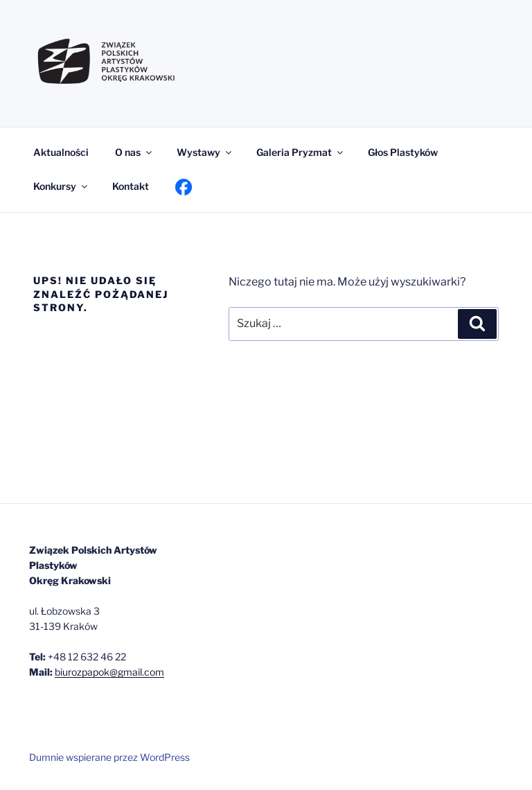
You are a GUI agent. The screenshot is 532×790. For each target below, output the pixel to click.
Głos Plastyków (403, 152)
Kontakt (131, 186)
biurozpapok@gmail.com (109, 672)
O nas (134, 152)
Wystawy (205, 152)
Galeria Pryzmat (301, 152)
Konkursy (61, 186)
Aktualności (61, 152)
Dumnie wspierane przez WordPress (109, 757)
